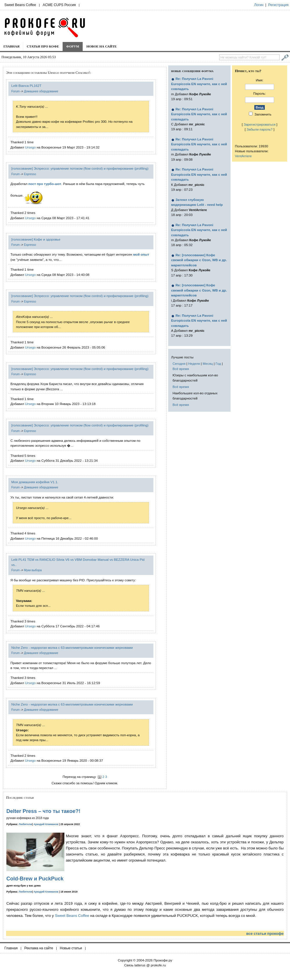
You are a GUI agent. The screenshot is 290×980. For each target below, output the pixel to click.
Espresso (30, 174)
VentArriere (243, 156)
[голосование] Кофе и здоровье (36, 239)
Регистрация (278, 5)
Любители (26, 824)
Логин (259, 5)
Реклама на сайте (39, 948)
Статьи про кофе (43, 46)
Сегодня (179, 363)
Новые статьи (71, 948)
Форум (73, 46)
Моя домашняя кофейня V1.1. (35, 482)
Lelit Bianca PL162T (26, 86)
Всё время (181, 369)
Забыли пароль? (260, 129)
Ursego (30, 147)
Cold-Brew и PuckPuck (35, 879)
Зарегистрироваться (260, 124)
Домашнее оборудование (41, 91)
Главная (11, 46)
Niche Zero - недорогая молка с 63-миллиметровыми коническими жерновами (72, 647)
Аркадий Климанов (46, 824)
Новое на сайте (102, 46)
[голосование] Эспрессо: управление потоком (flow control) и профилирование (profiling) (80, 168)
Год (218, 363)
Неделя (194, 363)
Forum (16, 91)
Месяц (208, 363)
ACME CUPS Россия (59, 5)
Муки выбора (33, 570)
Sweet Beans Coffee (20, 5)
